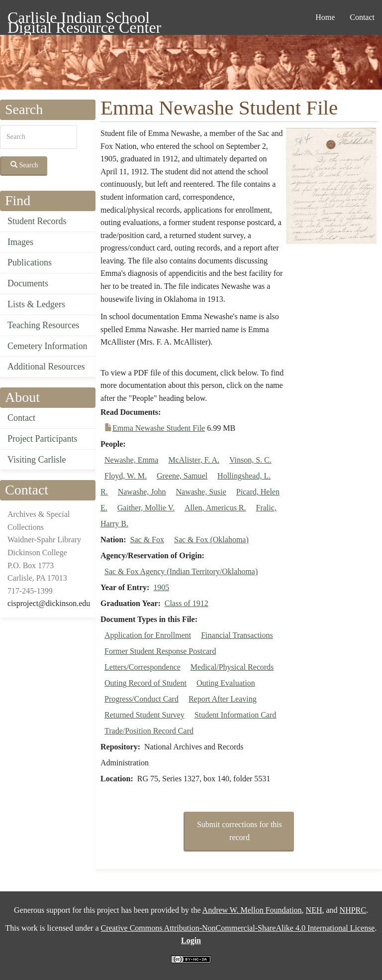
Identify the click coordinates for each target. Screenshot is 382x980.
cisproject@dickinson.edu (49, 603)
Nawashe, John (142, 492)
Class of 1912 (187, 603)
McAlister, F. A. (194, 460)
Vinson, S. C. (250, 460)
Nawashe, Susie (201, 492)
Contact (362, 17)
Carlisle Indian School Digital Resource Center (84, 19)
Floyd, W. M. (126, 476)
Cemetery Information (47, 346)
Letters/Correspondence (143, 667)
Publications (30, 262)
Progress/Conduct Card (142, 699)
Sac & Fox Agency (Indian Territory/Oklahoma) (181, 571)
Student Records (37, 221)
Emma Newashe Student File (159, 428)
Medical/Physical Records (232, 667)
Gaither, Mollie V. (146, 508)
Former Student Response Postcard (160, 651)
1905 (161, 587)
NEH (314, 910)
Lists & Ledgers (36, 304)
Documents (28, 283)
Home (325, 17)
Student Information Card (235, 715)
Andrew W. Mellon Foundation (252, 910)
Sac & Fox (147, 540)
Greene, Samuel (182, 476)
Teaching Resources (43, 325)
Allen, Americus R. (215, 508)
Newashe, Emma (131, 460)
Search (24, 165)
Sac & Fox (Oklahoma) (211, 540)
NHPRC (353, 910)
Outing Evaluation (226, 683)
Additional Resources (46, 367)
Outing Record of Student (145, 683)
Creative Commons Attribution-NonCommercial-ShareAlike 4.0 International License (238, 928)
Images (20, 242)
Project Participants (42, 439)
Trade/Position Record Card (149, 731)
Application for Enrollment (148, 635)
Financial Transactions (237, 635)
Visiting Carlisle (37, 460)
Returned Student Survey (144, 715)
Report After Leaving (223, 699)
